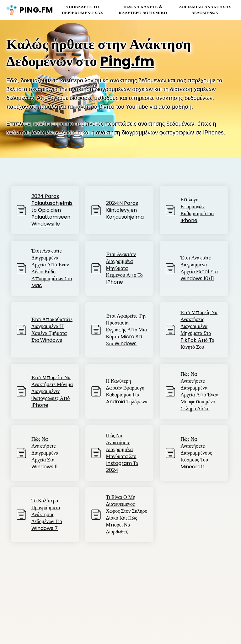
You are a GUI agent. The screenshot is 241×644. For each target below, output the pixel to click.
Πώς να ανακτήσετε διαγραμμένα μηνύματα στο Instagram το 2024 (122, 453)
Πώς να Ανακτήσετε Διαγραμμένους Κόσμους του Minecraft (196, 453)
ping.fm (26, 10)
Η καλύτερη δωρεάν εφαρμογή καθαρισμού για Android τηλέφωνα (127, 391)
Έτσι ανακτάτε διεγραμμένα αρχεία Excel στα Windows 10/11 (199, 268)
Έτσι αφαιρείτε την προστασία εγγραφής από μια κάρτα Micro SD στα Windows (127, 330)
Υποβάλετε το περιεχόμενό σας (81, 10)
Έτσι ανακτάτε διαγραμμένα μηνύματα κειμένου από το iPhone (124, 268)
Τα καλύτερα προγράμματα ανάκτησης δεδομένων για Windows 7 (47, 515)
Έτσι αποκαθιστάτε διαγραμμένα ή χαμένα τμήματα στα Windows (52, 330)
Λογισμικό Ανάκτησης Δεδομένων (205, 10)
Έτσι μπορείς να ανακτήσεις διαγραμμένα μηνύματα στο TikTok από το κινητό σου (199, 330)
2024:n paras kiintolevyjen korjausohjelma (125, 210)
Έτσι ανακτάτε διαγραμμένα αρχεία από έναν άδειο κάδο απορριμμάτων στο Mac (52, 268)
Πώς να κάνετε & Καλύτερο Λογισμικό (142, 10)
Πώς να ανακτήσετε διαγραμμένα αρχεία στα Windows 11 (45, 453)
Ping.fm (128, 61)
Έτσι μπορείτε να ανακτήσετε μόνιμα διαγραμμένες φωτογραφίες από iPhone (52, 391)
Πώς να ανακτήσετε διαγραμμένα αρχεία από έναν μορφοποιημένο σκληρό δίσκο (199, 391)
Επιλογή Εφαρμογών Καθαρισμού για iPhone (197, 210)
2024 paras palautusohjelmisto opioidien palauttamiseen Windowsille (52, 210)
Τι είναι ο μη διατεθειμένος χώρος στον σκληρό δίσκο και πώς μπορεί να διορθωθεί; (127, 515)
